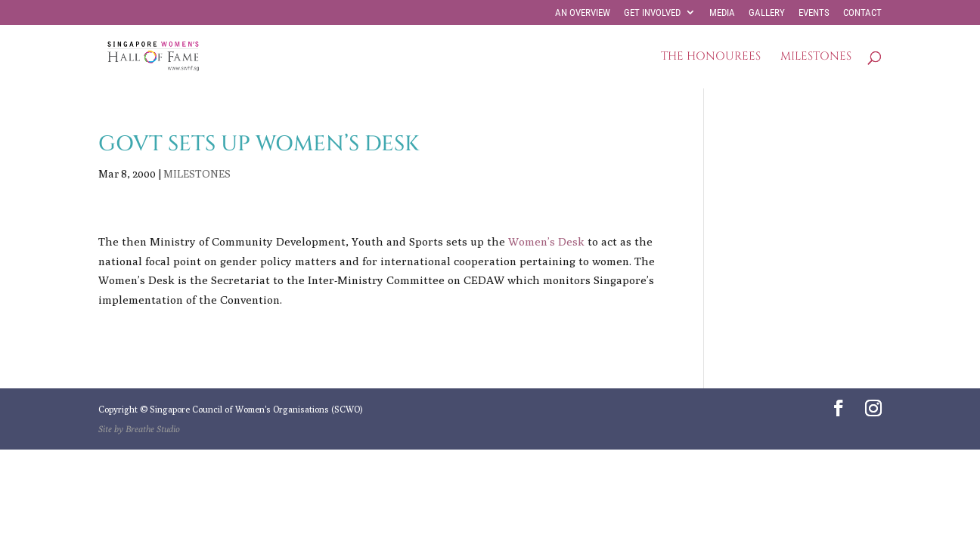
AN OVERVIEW (583, 13)
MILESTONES (816, 58)
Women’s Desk (546, 241)
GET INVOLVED (652, 13)
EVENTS (814, 13)
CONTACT (862, 13)
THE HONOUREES (711, 58)
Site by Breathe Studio (139, 429)
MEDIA (722, 13)
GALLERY (767, 13)
